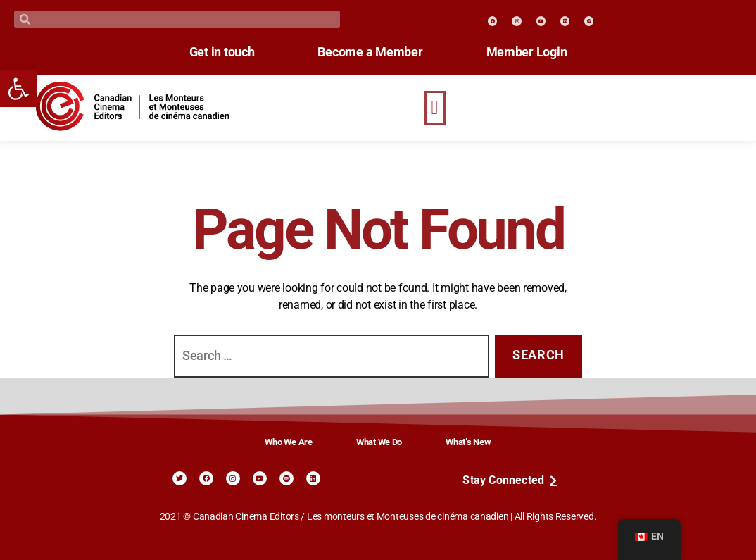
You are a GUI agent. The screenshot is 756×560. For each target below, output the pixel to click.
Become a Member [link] (370, 52)
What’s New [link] (468, 442)
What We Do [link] (379, 442)
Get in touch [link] (222, 52)
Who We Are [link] (288, 442)
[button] (435, 108)
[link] (18, 89)
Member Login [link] (527, 52)
